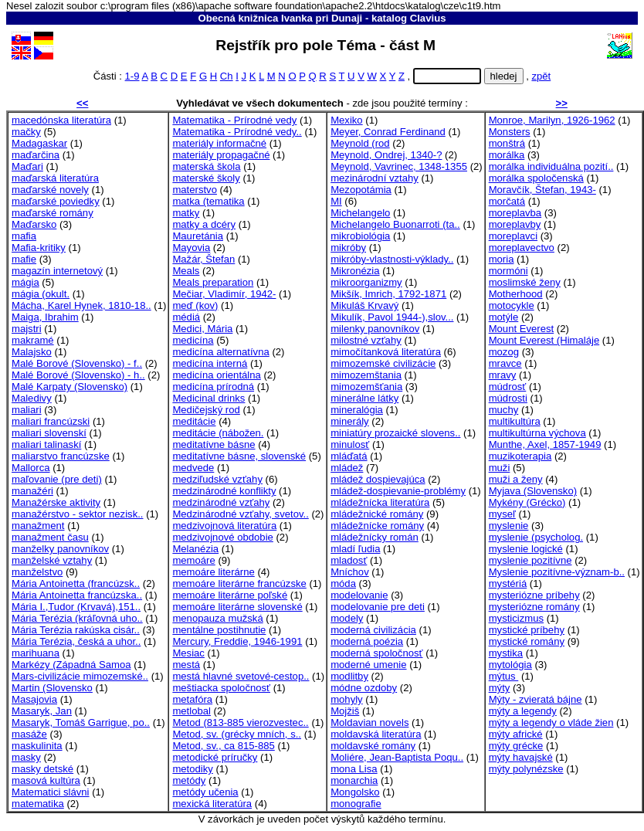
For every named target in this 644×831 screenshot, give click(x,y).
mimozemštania (366, 375)
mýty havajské (521, 757)
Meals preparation (213, 282)
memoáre (193, 560)
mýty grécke (516, 746)
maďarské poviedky (56, 201)
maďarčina (36, 155)
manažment (38, 526)
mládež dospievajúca (378, 479)
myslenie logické (526, 549)
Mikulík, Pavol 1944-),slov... (392, 317)
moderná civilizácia (373, 630)
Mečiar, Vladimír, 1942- (224, 294)
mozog (504, 352)
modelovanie (359, 595)
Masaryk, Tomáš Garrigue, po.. (81, 722)
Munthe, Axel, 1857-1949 (545, 444)
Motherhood (516, 294)
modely (347, 618)
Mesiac (188, 653)
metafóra (192, 699)
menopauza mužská (217, 618)
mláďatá (349, 456)
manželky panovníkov (60, 549)
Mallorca (31, 468)
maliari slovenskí (49, 433)
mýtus (504, 676)
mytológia (510, 665)
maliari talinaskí (46, 444)
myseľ (502, 514)
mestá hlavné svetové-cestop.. (241, 676)
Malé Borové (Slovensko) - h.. (78, 375)
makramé (33, 340)
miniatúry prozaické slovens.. (395, 433)
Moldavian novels (369, 722)
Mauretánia (198, 236)
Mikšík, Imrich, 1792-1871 (388, 294)
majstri (27, 329)
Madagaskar (39, 143)
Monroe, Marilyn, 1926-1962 (552, 120)
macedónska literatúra (61, 120)
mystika (506, 653)
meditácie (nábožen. (218, 433)
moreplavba (515, 213)
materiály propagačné (221, 155)
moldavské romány (373, 746)
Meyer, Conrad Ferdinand (388, 132)
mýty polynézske (526, 769)
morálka (507, 155)
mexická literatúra (212, 804)
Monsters (510, 132)
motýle (504, 317)
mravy (503, 375)
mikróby (348, 248)
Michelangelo (360, 213)
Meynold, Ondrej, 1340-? (386, 155)
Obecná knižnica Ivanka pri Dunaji (281, 18)
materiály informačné (219, 143)
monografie (356, 804)
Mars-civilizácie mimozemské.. (80, 676)
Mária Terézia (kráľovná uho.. (77, 618)
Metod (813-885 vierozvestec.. (240, 722)
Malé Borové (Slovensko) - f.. (77, 363)
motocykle (512, 305)
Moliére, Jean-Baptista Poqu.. (397, 757)
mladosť (349, 560)
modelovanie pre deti (378, 607)
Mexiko (347, 120)
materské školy (206, 178)
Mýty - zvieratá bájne (536, 699)
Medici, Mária (202, 329)
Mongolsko (355, 792)
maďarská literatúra (55, 178)
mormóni (508, 271)
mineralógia (357, 410)
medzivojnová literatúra (224, 526)
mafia (24, 236)
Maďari (27, 166)
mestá (186, 665)
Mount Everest (522, 329)
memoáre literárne (213, 572)
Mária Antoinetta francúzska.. (77, 595)
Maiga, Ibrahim (45, 317)
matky (186, 213)
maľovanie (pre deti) (57, 479)
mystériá (508, 583)
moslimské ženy (525, 282)
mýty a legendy (523, 711)
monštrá (507, 143)
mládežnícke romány (377, 526)
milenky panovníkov (375, 329)
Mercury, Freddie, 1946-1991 (237, 641)
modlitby (349, 676)
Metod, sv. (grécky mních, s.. (237, 734)
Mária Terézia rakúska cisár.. (76, 630)
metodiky (192, 769)
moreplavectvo (522, 248)
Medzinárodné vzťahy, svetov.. (240, 514)
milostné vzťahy (366, 340)
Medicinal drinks (208, 398)
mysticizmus (516, 618)
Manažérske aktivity (56, 502)
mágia (25, 282)
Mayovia (191, 248)
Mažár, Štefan (203, 259)
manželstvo (37, 572)
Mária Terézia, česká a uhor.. (76, 641)
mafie (24, 259)
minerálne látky (364, 398)
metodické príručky (215, 757)
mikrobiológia (360, 236)
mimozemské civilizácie (383, 363)
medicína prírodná (213, 387)
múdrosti (508, 398)
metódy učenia (205, 792)
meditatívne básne (214, 444)
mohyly (347, 699)
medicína (193, 340)
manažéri (32, 491)
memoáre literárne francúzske (239, 583)
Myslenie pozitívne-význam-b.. (557, 572)
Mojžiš (345, 711)
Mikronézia (355, 271)
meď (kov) (195, 305)
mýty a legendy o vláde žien (551, 722)
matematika (38, 804)
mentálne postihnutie (219, 630)
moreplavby (515, 224)
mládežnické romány (377, 514)
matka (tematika (208, 201)
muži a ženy (516, 479)
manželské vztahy (52, 560)
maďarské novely (50, 190)
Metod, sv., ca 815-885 (223, 746)
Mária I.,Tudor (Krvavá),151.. (76, 607)
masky (26, 757)
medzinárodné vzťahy (221, 502)
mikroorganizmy (366, 282)
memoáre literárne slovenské (237, 607)
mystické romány (527, 641)
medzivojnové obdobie (222, 537)
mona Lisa (354, 769)
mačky (26, 132)
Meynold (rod (360, 143)
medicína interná (210, 363)
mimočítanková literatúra (386, 352)
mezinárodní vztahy (375, 178)
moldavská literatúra (376, 734)
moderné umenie (368, 665)
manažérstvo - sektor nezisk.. (77, 514)
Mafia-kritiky (39, 248)
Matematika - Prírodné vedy (234, 120)
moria (502, 259)
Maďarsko (34, 224)
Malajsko (32, 352)
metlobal (192, 711)
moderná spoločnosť (376, 653)
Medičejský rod (206, 410)
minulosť (350, 444)
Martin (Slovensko (52, 688)
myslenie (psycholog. (536, 537)
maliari (27, 410)
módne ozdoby (364, 688)
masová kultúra (46, 780)
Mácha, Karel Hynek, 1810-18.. (81, 305)
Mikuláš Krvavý (364, 305)
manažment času (50, 537)
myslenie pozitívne (530, 560)
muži (500, 468)
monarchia (354, 780)
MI (336, 201)
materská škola (206, 166)
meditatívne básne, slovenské (239, 456)
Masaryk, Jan (42, 711)
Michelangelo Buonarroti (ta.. (395, 224)
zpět (541, 76)
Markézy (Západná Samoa (71, 665)
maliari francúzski (51, 421)
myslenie (509, 526)
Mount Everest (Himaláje (544, 340)
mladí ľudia (355, 549)
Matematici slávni (51, 792)
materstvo (195, 190)
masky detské (42, 769)
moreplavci (513, 236)
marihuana (36, 653)
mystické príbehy (527, 630)
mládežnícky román (375, 537)
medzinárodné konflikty (224, 491)
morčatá (507, 201)
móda (343, 583)
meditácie (194, 421)
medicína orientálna (216, 375)
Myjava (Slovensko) (533, 491)
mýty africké (516, 734)
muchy (504, 410)
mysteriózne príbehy (534, 595)
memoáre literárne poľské (230, 595)
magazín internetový (57, 271)
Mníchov (350, 572)
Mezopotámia (361, 190)
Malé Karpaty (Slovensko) (69, 387)
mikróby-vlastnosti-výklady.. (392, 259)
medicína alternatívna (220, 352)
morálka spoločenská (536, 178)
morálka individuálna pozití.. (551, 166)
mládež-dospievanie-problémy (398, 491)
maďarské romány (53, 213)
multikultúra (515, 421)
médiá (186, 317)
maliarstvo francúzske (61, 456)
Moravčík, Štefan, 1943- (542, 190)
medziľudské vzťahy (217, 479)
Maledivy (32, 398)
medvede (193, 468)
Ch (227, 76)
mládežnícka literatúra (380, 502)
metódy (189, 780)
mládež (347, 468)
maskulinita (37, 746)
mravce (505, 363)
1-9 (132, 76)
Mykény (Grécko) (527, 502)
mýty (500, 688)
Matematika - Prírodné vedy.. (237, 132)
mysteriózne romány (534, 607)
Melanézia (195, 549)
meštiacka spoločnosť (221, 688)
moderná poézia (367, 641)
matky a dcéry (204, 224)
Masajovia (34, 699)
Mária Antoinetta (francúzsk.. (76, 583)
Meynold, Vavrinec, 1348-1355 (399, 166)
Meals (186, 271)
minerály (350, 421)
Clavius (428, 18)
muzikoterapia (520, 456)
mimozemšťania (366, 387)
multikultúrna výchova (537, 433)
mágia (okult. (41, 294)
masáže (29, 734)
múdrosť (508, 387)
